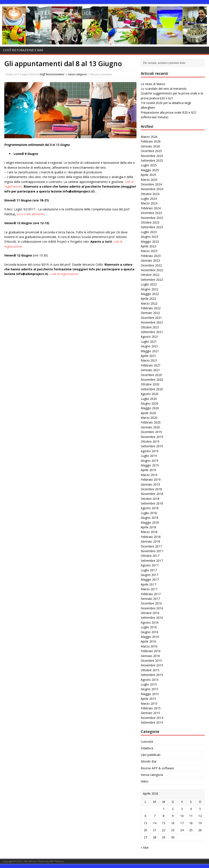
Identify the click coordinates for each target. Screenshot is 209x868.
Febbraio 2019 (151, 480)
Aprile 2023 (148, 246)
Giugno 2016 (149, 632)
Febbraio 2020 (151, 422)
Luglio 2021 (149, 341)
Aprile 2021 (148, 356)
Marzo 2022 (149, 303)
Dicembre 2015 (151, 661)
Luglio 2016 (149, 627)
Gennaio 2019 (150, 484)
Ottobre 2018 (150, 499)
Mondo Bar (149, 761)
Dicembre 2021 (151, 318)
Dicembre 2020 (151, 375)
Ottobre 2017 (150, 556)
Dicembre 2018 (151, 489)
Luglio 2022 (149, 284)
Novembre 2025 (152, 156)
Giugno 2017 (149, 575)
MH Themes (57, 861)
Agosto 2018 (150, 508)
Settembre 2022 (152, 280)
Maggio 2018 (150, 522)
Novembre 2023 (152, 218)
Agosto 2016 (150, 622)
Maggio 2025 (150, 170)
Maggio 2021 (150, 351)
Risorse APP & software (157, 768)
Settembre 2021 (152, 332)
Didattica (147, 748)
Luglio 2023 (149, 232)
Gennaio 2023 (150, 260)
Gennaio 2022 (150, 313)
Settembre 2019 (152, 446)
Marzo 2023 (149, 251)
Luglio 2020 (149, 399)
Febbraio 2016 (151, 651)
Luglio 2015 (149, 684)
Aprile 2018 (148, 527)
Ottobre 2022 (150, 275)
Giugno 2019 (149, 461)
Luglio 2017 (149, 570)
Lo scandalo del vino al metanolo (164, 89)
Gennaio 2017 (150, 599)
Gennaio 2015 (150, 713)
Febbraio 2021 (151, 365)
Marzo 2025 (149, 180)
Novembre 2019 (152, 437)
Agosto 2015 (150, 680)
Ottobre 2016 (150, 613)
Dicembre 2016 (151, 603)
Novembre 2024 (152, 189)
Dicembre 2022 (151, 265)
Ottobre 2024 (150, 194)
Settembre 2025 (152, 160)
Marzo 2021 (149, 360)
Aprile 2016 (148, 641)
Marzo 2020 (149, 418)
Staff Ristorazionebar (52, 74)
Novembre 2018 (152, 494)
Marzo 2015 (149, 703)
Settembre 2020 (152, 389)
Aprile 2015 (148, 699)
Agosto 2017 (150, 565)
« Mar (145, 847)
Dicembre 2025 (151, 151)
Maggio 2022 (150, 294)
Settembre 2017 (152, 561)
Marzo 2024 (149, 203)
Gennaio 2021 (150, 370)
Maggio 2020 (150, 408)
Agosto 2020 (150, 394)
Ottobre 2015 (150, 670)
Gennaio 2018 (150, 541)
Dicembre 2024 (151, 184)
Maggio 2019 (150, 465)
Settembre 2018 (152, 503)
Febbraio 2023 (151, 256)
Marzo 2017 (149, 589)
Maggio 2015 (150, 694)
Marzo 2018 (149, 532)
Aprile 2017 (148, 584)
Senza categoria (77, 74)
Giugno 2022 (149, 289)
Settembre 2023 (152, 227)
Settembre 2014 (152, 722)
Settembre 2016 (152, 618)
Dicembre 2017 (151, 546)
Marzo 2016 (149, 646)
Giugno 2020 (149, 403)
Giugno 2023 (149, 237)
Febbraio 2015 (151, 708)
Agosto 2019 (150, 451)
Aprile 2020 (148, 413)
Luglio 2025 (149, 165)
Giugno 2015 (149, 689)
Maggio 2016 (150, 637)
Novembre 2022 (152, 270)
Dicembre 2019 (151, 432)
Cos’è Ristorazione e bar (23, 50)
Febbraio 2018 (151, 537)
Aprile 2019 (148, 470)
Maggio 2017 (150, 579)
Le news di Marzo (153, 84)
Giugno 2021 (149, 346)
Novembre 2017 (152, 551)
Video (145, 781)
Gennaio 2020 (150, 427)
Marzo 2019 (149, 475)
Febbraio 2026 (151, 141)
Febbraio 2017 (151, 594)
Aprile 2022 (148, 299)
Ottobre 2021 (150, 327)
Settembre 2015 (152, 675)
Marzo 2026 (149, 137)
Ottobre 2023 (150, 222)
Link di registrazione (65, 274)
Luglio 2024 (149, 199)
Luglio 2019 (149, 456)
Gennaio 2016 (150, 656)
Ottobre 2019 (150, 441)
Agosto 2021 (150, 337)
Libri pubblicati (151, 755)
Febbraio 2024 (151, 208)
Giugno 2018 (149, 518)
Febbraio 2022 (151, 308)
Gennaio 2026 (150, 146)
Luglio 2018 (149, 513)
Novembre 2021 (152, 322)
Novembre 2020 (152, 380)
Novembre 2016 (152, 608)
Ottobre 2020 (150, 384)
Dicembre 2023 (151, 213)
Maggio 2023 (150, 242)
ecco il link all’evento (31, 214)
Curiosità (147, 742)
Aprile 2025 (148, 175)
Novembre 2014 (152, 718)
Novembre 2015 (152, 665)
